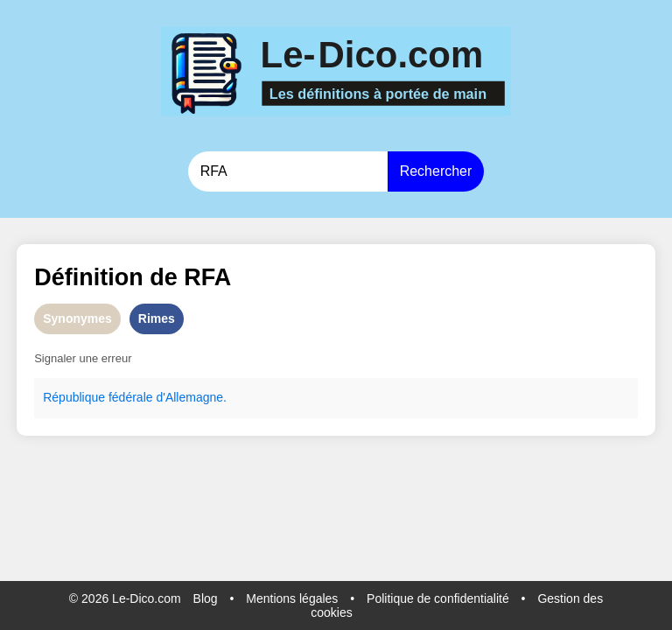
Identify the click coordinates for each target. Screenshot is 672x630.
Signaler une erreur (83, 358)
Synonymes (77, 318)
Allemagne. (196, 397)
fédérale (131, 397)
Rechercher (436, 171)
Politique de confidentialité (438, 598)
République (74, 397)
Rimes (157, 318)
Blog (206, 598)
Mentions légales (292, 598)
